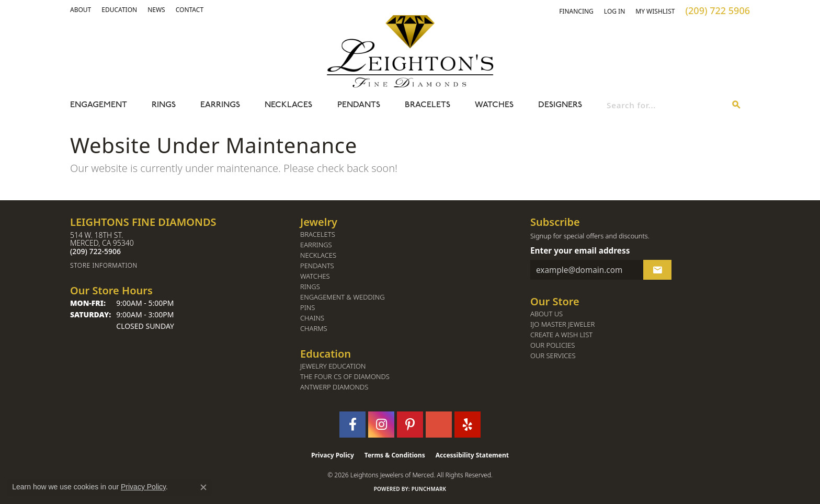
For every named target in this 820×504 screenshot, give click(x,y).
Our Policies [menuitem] (553, 345)
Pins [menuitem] (307, 308)
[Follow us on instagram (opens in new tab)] (381, 425)
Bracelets (428, 105)
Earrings (220, 105)
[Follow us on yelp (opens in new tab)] (468, 425)
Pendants (359, 105)
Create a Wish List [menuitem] (561, 335)
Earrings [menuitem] (316, 245)
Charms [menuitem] (314, 329)
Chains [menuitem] (312, 318)
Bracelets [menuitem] (318, 234)
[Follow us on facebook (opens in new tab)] (352, 425)
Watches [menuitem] (315, 276)
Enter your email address (580, 250)
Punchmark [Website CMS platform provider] (429, 489)
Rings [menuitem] (310, 287)
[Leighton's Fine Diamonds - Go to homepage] (410, 51)
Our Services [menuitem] (553, 356)
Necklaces (288, 105)
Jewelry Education (333, 366)
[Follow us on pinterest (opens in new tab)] (410, 425)
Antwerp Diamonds (334, 387)
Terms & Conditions (395, 455)
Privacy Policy (333, 455)
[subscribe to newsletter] (657, 270)
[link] (119, 10)
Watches (494, 105)
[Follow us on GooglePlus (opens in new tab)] (439, 425)
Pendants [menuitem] (317, 266)
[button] (81, 10)
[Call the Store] (95, 251)
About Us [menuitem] (546, 314)
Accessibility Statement (472, 455)
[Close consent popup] (203, 487)
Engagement (99, 105)
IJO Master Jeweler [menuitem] (562, 324)
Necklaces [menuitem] (318, 255)
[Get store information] (180, 265)
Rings (164, 105)
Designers (560, 105)
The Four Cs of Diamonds (345, 377)
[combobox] (665, 105)
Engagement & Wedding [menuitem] (343, 297)
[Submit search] (736, 105)
